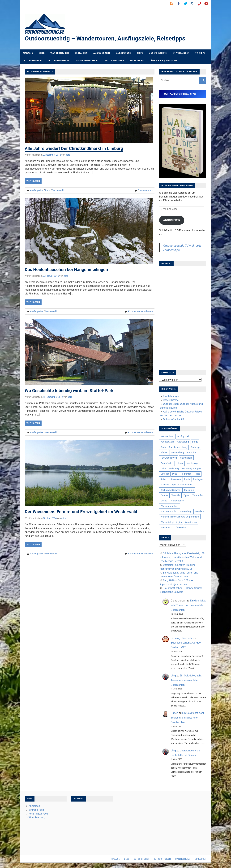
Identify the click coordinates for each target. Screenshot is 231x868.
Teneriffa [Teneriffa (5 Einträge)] (176, 496)
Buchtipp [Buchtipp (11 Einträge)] (195, 447)
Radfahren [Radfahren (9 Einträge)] (186, 474)
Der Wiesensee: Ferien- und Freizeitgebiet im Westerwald (82, 512)
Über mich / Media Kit (164, 61)
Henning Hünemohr (182, 638)
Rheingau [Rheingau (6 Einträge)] (198, 480)
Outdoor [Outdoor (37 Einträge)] (165, 474)
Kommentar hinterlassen (140, 311)
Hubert (174, 713)
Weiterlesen (33, 181)
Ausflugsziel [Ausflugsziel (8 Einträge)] (183, 437)
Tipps (140, 53)
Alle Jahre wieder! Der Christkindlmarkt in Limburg (75, 149)
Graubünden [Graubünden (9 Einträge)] (167, 464)
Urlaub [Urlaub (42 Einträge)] (164, 501)
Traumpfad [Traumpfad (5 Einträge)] (198, 496)
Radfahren (81, 53)
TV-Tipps (200, 53)
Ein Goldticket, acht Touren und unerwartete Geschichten (188, 606)
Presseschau (137, 61)
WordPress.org (37, 818)
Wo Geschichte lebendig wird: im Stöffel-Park (71, 391)
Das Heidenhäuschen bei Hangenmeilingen (68, 270)
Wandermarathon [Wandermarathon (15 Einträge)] (169, 506)
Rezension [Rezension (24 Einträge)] (176, 480)
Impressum (200, 859)
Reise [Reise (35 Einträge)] (197, 474)
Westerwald (58, 191)
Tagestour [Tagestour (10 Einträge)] (189, 490)
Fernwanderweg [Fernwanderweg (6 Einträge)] (169, 458)
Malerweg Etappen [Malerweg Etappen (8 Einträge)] (192, 469)
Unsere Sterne (158, 53)
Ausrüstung (124, 53)
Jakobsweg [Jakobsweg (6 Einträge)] (192, 464)
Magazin (28, 53)
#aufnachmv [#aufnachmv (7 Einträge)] (167, 437)
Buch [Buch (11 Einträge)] (163, 447)
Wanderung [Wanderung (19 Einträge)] (191, 522)
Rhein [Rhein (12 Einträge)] (187, 480)
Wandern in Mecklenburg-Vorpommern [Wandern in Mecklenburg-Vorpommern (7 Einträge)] (180, 517)
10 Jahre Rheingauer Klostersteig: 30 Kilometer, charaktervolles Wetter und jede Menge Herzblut (182, 558)
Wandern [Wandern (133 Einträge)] (199, 512)
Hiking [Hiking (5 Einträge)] (180, 464)
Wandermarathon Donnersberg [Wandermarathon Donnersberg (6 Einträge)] (176, 512)
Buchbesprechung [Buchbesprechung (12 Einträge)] (178, 447)
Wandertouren (60, 53)
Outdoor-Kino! (114, 61)
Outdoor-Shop (141, 859)
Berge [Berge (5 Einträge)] (195, 442)
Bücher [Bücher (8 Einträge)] (164, 453)
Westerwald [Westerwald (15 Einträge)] (166, 528)
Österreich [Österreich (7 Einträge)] (181, 528)
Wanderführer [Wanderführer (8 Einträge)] (177, 501)
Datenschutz (182, 859)
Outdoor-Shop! (33, 61)
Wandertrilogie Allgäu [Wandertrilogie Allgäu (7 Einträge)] (171, 522)
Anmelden (34, 806)
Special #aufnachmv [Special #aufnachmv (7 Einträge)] (182, 485)
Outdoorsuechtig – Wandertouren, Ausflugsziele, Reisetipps (106, 39)
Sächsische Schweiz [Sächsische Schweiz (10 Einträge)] (171, 490)
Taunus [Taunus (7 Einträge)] (164, 496)
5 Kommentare (145, 191)
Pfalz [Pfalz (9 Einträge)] (175, 474)
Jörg (68, 155)
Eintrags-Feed (36, 810)
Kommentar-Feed (38, 814)
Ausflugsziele (102, 53)
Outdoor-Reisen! (58, 61)
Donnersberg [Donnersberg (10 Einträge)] (177, 453)
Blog (42, 53)
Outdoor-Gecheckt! (87, 61)
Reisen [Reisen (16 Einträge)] (164, 480)
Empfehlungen (181, 53)
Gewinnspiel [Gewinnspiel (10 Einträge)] (186, 458)
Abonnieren (172, 220)
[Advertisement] (183, 317)
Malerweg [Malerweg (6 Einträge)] (174, 469)
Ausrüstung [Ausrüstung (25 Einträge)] (183, 442)
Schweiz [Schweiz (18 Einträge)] (165, 485)
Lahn (48, 191)
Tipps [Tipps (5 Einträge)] (186, 496)
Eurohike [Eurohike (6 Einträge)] (192, 453)
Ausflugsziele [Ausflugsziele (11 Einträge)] (167, 442)
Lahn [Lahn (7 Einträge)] (163, 469)
